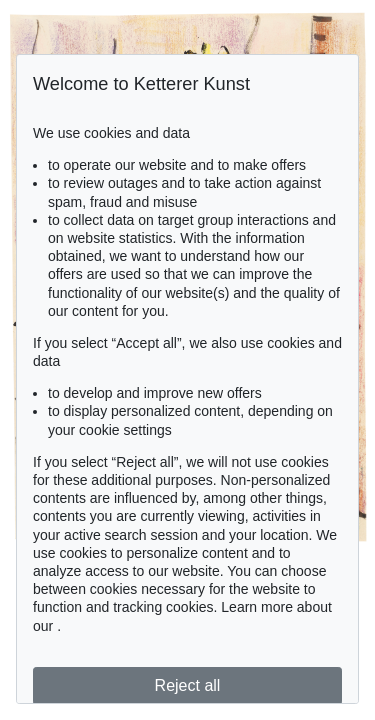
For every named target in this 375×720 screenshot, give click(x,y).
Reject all (188, 685)
